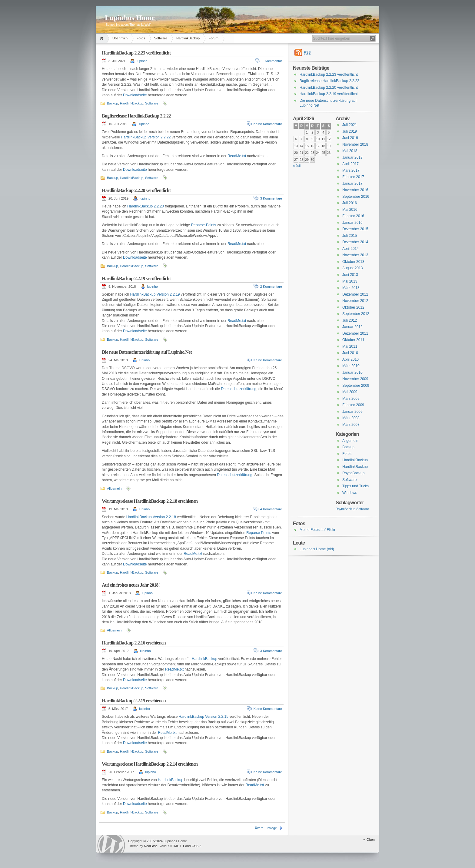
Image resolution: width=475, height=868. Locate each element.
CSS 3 (197, 846)
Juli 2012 (350, 320)
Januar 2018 (352, 157)
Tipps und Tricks (355, 486)
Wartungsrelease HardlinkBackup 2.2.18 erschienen (150, 501)
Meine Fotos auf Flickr (317, 530)
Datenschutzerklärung (239, 389)
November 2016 (355, 190)
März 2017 (351, 171)
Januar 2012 (352, 327)
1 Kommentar (272, 61)
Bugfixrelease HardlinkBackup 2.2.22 (136, 116)
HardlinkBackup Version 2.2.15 (204, 717)
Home (103, 38)
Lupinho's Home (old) (317, 549)
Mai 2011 (350, 346)
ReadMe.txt (237, 156)
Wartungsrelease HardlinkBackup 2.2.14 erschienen (150, 764)
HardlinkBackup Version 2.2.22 (146, 137)
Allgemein (114, 489)
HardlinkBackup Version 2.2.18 (151, 517)
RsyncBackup (353, 473)
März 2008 (351, 418)
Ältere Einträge (266, 828)
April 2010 (350, 359)
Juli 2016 (350, 203)
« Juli (297, 166)
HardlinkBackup (188, 38)
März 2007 (351, 425)
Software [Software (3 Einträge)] (363, 509)
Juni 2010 (350, 353)
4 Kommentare (271, 509)
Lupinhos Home (130, 18)
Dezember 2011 (355, 333)
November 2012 (355, 301)
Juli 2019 (350, 131)
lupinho (142, 61)
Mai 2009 (350, 392)
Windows (350, 493)
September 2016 (356, 197)
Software (161, 38)
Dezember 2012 (355, 294)
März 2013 (351, 288)
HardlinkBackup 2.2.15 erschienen (134, 701)
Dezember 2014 (355, 242)
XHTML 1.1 (176, 846)
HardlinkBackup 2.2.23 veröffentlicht (136, 53)
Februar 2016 (353, 216)
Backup (113, 103)
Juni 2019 (350, 138)
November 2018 (355, 144)
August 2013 (352, 268)
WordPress (111, 844)
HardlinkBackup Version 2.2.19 (155, 294)
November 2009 (355, 379)
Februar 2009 (353, 405)
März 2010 (351, 366)
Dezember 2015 (355, 229)
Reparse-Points (204, 225)
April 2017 (350, 164)
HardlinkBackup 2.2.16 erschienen (134, 643)
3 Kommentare (271, 198)
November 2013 (355, 255)
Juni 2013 (350, 275)
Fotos (141, 38)
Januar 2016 (352, 223)
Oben (371, 840)
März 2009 (351, 399)
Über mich (120, 38)
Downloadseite (135, 95)
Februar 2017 (353, 177)
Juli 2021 (350, 125)
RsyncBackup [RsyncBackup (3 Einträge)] (345, 509)
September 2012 (356, 314)
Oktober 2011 (353, 340)
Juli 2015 (350, 236)
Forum (214, 38)
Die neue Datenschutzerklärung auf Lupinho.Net (147, 352)
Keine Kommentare (268, 124)
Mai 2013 (350, 281)
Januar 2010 (352, 373)
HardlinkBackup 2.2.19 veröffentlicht (136, 278)
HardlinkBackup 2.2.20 (146, 206)
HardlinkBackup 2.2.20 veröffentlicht (136, 190)
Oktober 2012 (353, 307)
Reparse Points (259, 533)
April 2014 (350, 249)
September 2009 (356, 386)
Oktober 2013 (353, 262)
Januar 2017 (352, 184)
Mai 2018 (350, 151)
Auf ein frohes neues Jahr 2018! (131, 585)
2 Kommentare (271, 287)
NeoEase (151, 846)
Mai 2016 (350, 210)
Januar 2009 (352, 412)
